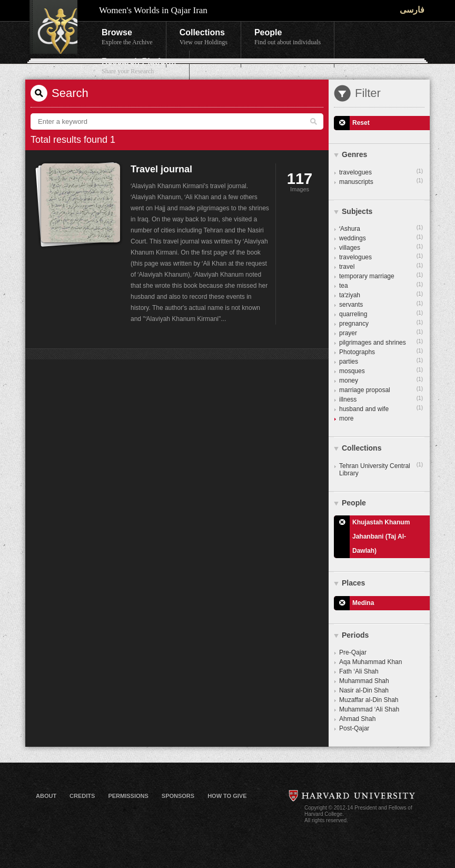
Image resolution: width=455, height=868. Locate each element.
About (46, 796)
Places (353, 583)
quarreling (381, 314)
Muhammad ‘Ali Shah (369, 709)
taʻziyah (381, 295)
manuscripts (381, 181)
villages (381, 247)
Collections (204, 37)
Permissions (128, 796)
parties (381, 361)
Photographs (381, 352)
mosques (381, 370)
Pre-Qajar (353, 652)
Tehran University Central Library (381, 469)
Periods (355, 635)
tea (381, 285)
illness (381, 399)
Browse (127, 37)
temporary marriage (381, 276)
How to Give (227, 796)
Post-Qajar (354, 728)
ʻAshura (381, 228)
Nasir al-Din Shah (364, 690)
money (381, 380)
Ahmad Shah (357, 719)
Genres (354, 154)
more (346, 418)
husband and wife (381, 408)
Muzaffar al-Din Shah (369, 700)
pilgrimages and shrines (381, 342)
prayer (381, 333)
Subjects (357, 211)
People (288, 37)
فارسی (412, 10)
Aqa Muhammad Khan (370, 662)
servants (381, 304)
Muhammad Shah (364, 681)
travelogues (381, 172)
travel (381, 266)
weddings (381, 238)
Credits (82, 796)
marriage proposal (381, 389)
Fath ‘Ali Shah (359, 671)
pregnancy (381, 323)
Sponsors (178, 796)
